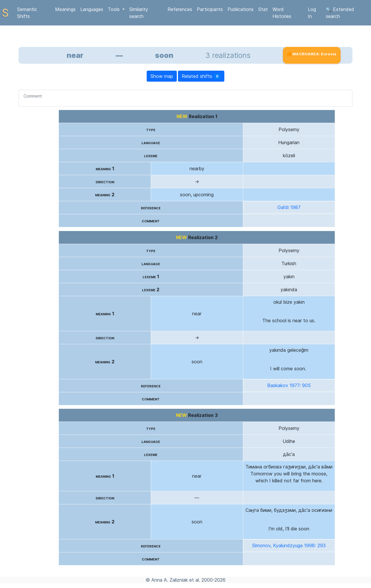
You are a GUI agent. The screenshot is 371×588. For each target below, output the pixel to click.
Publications (241, 9)
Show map (162, 76)
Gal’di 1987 (289, 207)
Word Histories (282, 13)
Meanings (65, 9)
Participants (210, 9)
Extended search (340, 13)
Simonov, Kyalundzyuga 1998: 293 (289, 545)
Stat (263, 9)
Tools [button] (114, 9)
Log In (312, 13)
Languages (92, 9)
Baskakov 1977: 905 (289, 385)
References (180, 9)
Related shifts (201, 76)
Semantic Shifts (27, 13)
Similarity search (139, 13)
